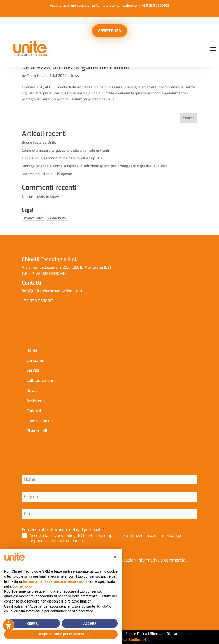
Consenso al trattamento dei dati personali (63, 530)
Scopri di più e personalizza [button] (61, 634)
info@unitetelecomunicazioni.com (52, 291)
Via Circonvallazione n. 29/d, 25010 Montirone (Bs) (66, 267)
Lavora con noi (40, 421)
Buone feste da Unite (39, 143)
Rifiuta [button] (32, 623)
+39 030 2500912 (156, 5)
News (74, 76)
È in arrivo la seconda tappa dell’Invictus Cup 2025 (63, 158)
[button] (115, 557)
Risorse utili (37, 431)
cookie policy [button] (22, 586)
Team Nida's (37, 76)
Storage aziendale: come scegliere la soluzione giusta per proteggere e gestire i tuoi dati (95, 166)
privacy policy (62, 536)
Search (189, 118)
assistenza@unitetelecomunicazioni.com (109, 5)
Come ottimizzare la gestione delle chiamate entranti (65, 150)
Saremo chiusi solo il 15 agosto (47, 174)
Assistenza (36, 401)
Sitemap (157, 634)
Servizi (33, 370)
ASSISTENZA (109, 31)
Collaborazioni (40, 380)
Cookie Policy (57, 218)
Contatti (34, 411)
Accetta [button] (90, 623)
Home (32, 350)
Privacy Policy (33, 218)
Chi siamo (35, 360)
